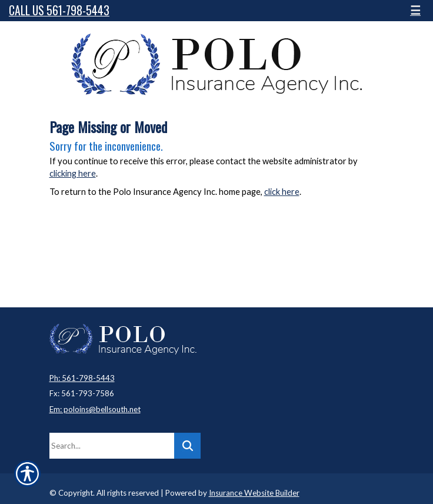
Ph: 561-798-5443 (82, 378)
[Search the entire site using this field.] (112, 446)
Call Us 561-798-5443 (59, 10)
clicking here (73, 173)
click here (282, 192)
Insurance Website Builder (254, 493)
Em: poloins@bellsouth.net (95, 409)
